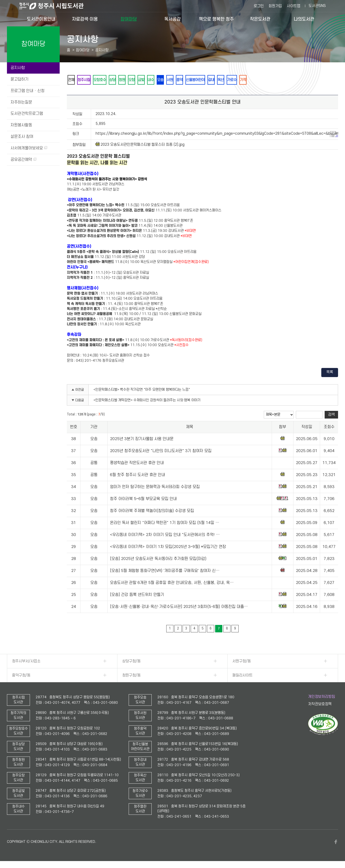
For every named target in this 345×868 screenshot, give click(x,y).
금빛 (151, 80)
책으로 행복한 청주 (216, 19)
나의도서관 (304, 19)
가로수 (255, 80)
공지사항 (18, 68)
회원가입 (275, 6)
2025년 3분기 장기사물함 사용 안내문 (142, 440)
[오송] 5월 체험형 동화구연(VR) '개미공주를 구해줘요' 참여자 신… (165, 572)
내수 (162, 80)
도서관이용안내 (41, 19)
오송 (173, 80)
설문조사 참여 (22, 137)
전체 (72, 80)
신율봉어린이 (213, 80)
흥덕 (195, 80)
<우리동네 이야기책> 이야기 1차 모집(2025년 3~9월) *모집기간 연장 (168, 548)
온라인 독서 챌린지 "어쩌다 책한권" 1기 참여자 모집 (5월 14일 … (165, 524)
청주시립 (86, 80)
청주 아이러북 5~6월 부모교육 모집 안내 (143, 500)
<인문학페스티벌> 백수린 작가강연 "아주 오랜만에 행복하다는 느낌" (142, 391)
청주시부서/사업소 (26, 662)
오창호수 (104, 80)
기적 (267, 80)
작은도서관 (260, 19)
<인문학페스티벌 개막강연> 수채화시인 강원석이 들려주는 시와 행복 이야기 (147, 401)
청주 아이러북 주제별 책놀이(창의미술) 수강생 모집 (152, 512)
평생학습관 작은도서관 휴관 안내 (137, 464)
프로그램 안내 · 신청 (28, 91)
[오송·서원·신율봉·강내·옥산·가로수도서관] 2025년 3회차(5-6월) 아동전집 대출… (179, 608)
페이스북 (336, 843)
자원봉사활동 (21, 125)
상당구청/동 (131, 662)
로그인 (259, 6)
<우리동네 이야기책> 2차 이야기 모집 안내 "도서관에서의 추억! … (165, 536)
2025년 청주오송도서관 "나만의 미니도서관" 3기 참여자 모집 (161, 452)
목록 (330, 373)
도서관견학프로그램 (27, 114)
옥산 (242, 80)
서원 (184, 80)
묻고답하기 (20, 79)
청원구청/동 (131, 676)
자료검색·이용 (85, 19)
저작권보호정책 (320, 705)
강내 (231, 80)
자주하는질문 (21, 102)
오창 (140, 80)
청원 (129, 80)
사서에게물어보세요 (29, 148)
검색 (331, 415)
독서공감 (172, 19)
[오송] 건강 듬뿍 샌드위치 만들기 (137, 596)
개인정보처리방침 (322, 698)
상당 (118, 80)
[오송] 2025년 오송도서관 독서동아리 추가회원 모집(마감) (158, 560)
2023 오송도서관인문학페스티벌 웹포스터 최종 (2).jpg (140, 145)
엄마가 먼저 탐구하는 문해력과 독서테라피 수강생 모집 (155, 488)
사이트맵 (293, 6)
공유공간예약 (23, 160)
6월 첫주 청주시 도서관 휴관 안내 (138, 476)
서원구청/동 (242, 662)
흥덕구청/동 (21, 676)
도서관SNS (317, 6)
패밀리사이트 (242, 676)
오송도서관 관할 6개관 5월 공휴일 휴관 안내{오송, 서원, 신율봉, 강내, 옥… (172, 584)
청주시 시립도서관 (55, 6)
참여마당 (129, 19)
